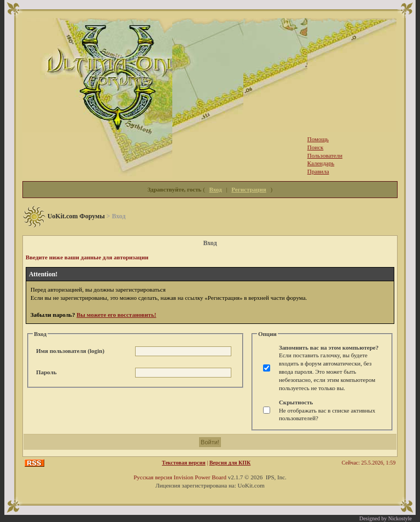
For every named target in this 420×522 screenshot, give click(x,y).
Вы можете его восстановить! (116, 315)
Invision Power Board (200, 477)
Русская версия (153, 477)
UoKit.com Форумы (76, 216)
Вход (216, 189)
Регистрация (249, 189)
